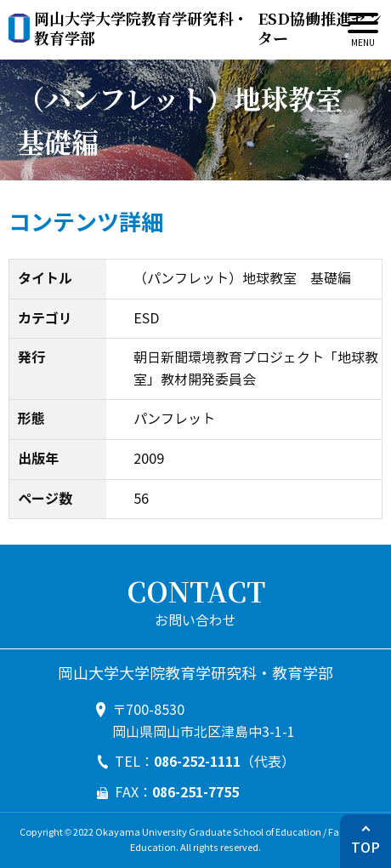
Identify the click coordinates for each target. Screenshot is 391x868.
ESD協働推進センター (208, 29)
